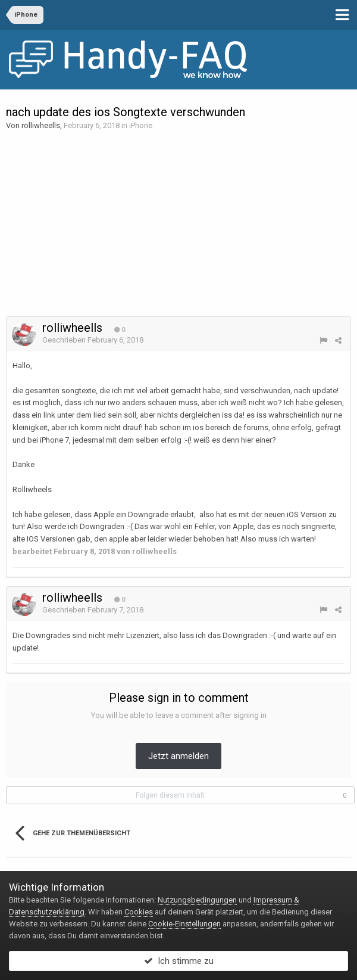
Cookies (139, 912)
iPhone (141, 125)
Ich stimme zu (179, 961)
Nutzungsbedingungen (197, 900)
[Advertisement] (178, 224)
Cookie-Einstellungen (184, 924)
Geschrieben (93, 340)
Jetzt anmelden (178, 756)
